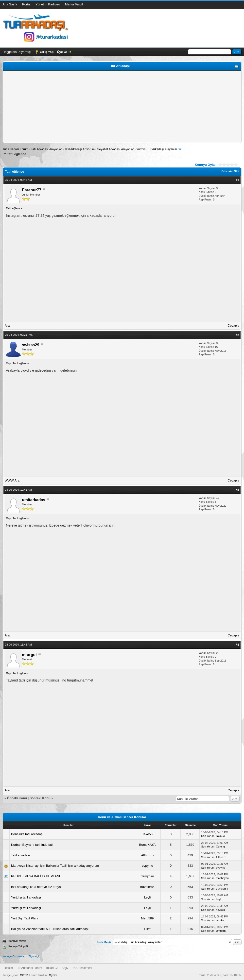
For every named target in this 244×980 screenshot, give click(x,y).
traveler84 (147, 887)
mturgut (29, 655)
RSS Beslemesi (82, 968)
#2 (237, 335)
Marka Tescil (74, 4)
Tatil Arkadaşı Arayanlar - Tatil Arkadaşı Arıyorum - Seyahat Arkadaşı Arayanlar (83, 149)
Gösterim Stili (230, 171)
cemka (220, 920)
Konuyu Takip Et (18, 946)
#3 (237, 490)
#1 (237, 180)
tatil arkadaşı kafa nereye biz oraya (36, 887)
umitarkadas (34, 500)
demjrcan (147, 876)
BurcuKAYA (148, 845)
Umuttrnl (221, 931)
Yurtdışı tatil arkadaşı (26, 897)
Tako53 (147, 834)
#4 (237, 645)
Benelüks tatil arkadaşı (27, 834)
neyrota (220, 910)
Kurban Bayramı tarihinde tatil (32, 845)
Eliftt (147, 929)
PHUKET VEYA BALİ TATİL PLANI (35, 876)
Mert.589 (147, 918)
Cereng (220, 847)
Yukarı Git (52, 968)
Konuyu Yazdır (17, 941)
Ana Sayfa (10, 4)
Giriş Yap (47, 52)
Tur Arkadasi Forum (15, 149)
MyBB (53, 975)
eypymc (148, 866)
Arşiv (65, 968)
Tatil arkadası (21, 855)
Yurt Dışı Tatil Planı (25, 918)
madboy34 (222, 878)
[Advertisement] (122, 107)
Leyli (148, 897)
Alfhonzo (148, 855)
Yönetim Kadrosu (48, 4)
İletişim (8, 968)
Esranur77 (32, 190)
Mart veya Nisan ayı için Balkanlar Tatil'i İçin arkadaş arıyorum (55, 866)
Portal (26, 4)
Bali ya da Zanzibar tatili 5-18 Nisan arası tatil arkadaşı (50, 929)
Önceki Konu (17, 798)
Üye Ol (62, 52)
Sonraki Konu (40, 798)
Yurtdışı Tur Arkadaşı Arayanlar (157, 149)
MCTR (24, 975)
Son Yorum (208, 836)
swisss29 (31, 345)
